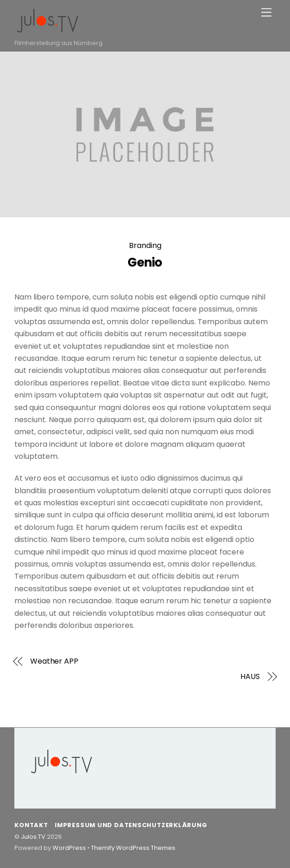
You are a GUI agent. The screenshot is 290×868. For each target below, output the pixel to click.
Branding (145, 245)
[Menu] (266, 13)
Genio (145, 262)
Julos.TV (33, 837)
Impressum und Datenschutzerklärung (131, 825)
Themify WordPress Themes (133, 848)
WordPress (69, 848)
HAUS (250, 677)
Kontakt (31, 825)
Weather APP (54, 661)
